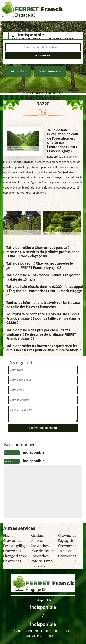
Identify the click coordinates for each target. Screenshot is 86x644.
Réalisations (19, 71)
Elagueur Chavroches (12, 538)
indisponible (31, 26)
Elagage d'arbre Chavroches (15, 559)
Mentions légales (43, 636)
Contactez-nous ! (50, 71)
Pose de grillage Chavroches (15, 548)
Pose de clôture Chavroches (43, 553)
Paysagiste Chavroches (67, 543)
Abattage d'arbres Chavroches (40, 541)
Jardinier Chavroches (67, 553)
